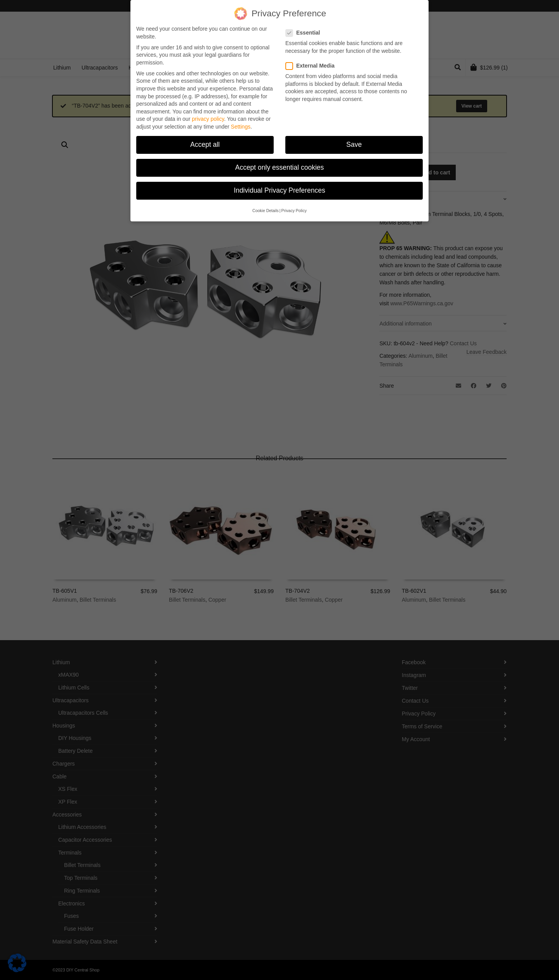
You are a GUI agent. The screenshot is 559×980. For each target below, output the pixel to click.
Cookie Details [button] (266, 211)
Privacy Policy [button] (294, 211)
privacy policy (208, 119)
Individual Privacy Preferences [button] (279, 190)
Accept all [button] (205, 144)
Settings (241, 127)
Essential (305, 33)
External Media (312, 66)
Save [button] (354, 144)
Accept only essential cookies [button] (280, 167)
